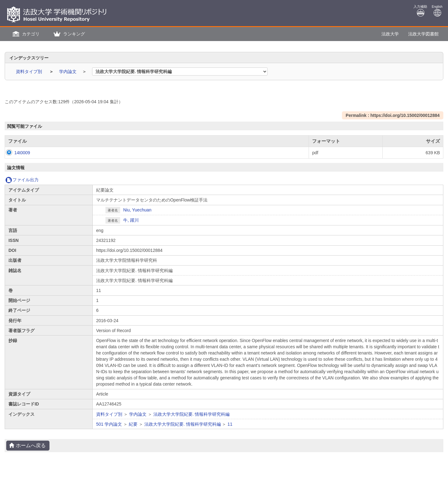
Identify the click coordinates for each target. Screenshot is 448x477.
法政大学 (390, 34)
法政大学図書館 (423, 34)
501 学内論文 (109, 424)
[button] (25, 34)
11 (230, 424)
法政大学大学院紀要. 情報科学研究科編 (192, 414)
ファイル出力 (22, 180)
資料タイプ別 (30, 72)
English (437, 11)
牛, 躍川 (131, 220)
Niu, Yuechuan (137, 210)
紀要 (133, 424)
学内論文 (68, 72)
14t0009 (16, 153)
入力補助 (420, 11)
